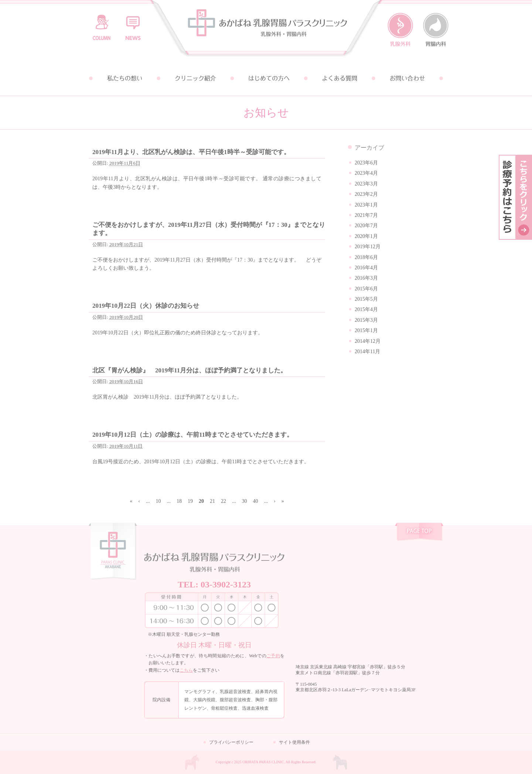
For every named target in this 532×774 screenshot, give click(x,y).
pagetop (419, 533)
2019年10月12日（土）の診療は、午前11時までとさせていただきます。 (193, 435)
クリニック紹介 (195, 78)
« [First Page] (131, 501)
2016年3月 (366, 278)
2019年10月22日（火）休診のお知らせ (146, 306)
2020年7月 (366, 226)
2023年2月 (366, 194)
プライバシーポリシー (231, 742)
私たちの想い (124, 78)
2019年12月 (368, 247)
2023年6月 (366, 163)
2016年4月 (366, 268)
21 (212, 501)
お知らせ (133, 24)
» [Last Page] (283, 501)
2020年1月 (366, 236)
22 (224, 501)
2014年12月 (368, 341)
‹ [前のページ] (139, 501)
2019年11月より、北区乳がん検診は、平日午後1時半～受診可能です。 (191, 152)
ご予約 (273, 656)
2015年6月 (366, 289)
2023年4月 (366, 173)
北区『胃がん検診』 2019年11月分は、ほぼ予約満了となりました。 (190, 370)
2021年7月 (366, 215)
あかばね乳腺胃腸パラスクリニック (266, 30)
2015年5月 (366, 299)
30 (245, 501)
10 (158, 501)
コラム (102, 24)
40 (256, 501)
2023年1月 (366, 205)
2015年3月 (366, 320)
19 (190, 501)
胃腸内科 (436, 30)
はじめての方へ (266, 78)
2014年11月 (367, 352)
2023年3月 (366, 184)
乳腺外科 (400, 30)
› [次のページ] (275, 501)
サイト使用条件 (294, 742)
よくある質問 (337, 78)
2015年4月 (366, 309)
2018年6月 (366, 257)
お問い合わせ (408, 78)
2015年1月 (366, 330)
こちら (186, 670)
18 (179, 501)
